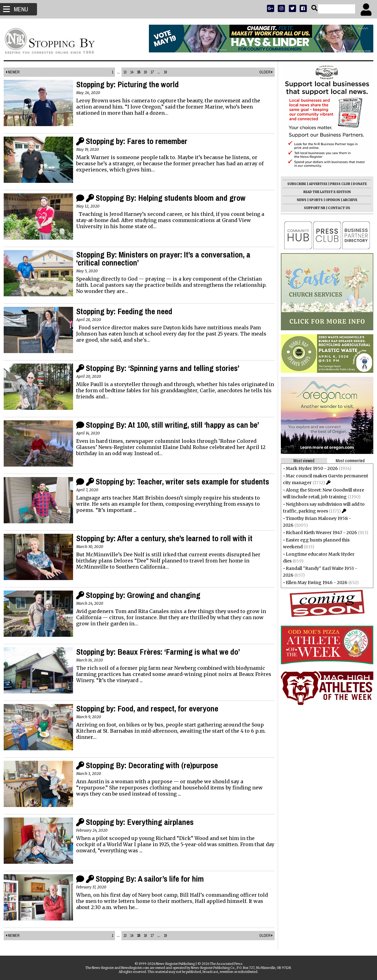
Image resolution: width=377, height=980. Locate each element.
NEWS (299, 200)
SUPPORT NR (312, 208)
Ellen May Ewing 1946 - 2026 (314, 583)
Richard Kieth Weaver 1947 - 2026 (319, 533)
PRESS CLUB (338, 184)
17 (152, 72)
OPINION (330, 200)
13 (125, 72)
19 (166, 72)
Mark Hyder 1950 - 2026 (309, 468)
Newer (15, 72)
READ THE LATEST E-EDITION (325, 192)
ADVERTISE (316, 184)
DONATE (357, 184)
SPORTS (313, 200)
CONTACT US (337, 208)
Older (264, 72)
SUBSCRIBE (294, 184)
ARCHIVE (348, 200)
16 (145, 72)
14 (132, 72)
